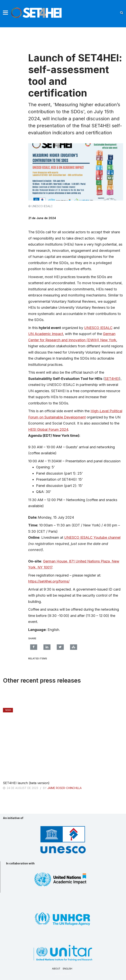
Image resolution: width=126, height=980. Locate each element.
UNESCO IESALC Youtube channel (92, 537)
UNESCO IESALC (98, 328)
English (67, 969)
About (56, 969)
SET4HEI (112, 379)
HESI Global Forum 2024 (48, 429)
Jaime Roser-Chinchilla (64, 788)
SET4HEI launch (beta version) (26, 783)
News (8, 710)
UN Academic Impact (46, 334)
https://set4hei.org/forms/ (49, 581)
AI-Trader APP (63, 974)
